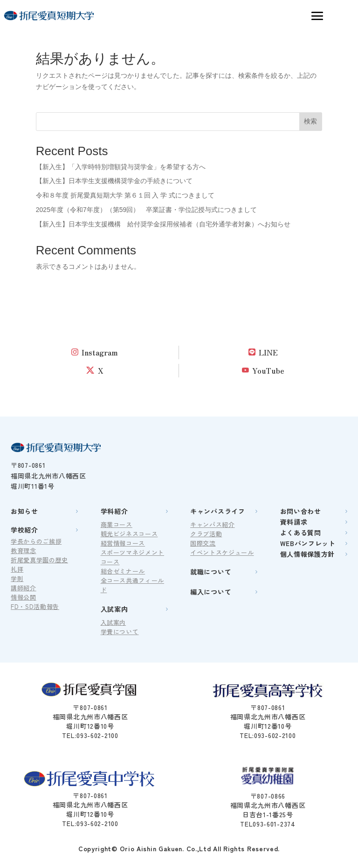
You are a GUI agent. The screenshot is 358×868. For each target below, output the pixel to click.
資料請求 (294, 522)
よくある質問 (301, 533)
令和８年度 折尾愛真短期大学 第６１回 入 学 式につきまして (125, 195)
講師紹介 (24, 588)
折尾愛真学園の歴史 (39, 560)
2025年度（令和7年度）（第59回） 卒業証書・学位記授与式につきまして (147, 210)
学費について (120, 632)
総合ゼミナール (123, 571)
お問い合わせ (301, 511)
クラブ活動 (206, 534)
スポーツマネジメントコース (133, 557)
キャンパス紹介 (213, 524)
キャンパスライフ (218, 511)
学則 (17, 578)
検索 (310, 121)
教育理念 (24, 550)
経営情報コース (123, 543)
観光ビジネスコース (129, 534)
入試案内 (114, 609)
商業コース (117, 524)
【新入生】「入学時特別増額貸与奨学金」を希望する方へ (121, 167)
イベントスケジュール (222, 552)
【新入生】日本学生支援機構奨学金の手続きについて (114, 181)
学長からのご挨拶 (36, 541)
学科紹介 (114, 511)
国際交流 (203, 543)
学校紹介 (24, 530)
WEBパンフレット (308, 543)
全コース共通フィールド (133, 585)
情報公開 (24, 597)
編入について (211, 592)
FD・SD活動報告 (35, 606)
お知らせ (24, 511)
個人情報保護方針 (308, 554)
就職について (211, 572)
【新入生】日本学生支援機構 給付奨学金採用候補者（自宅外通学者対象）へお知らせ (163, 224)
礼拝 (17, 569)
